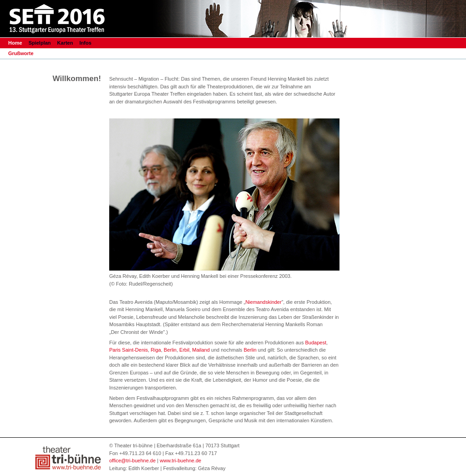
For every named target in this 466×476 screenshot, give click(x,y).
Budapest (315, 343)
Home (15, 43)
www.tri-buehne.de (180, 461)
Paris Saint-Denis (129, 350)
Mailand (201, 350)
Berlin (170, 350)
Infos (86, 43)
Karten (65, 43)
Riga (156, 350)
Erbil (184, 350)
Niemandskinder (263, 302)
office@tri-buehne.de (132, 461)
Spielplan (41, 43)
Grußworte (21, 53)
